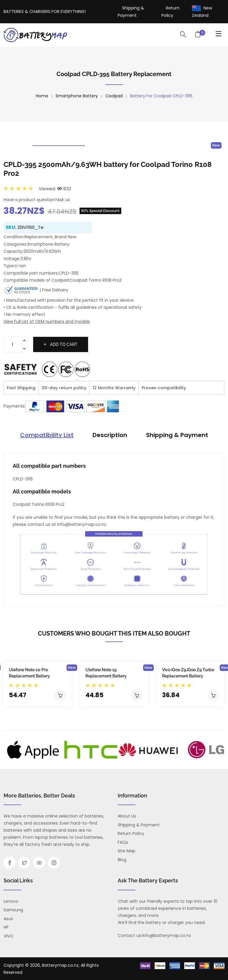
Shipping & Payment (139, 825)
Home (42, 96)
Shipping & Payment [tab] (177, 435)
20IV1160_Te (30, 227)
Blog (122, 860)
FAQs (123, 842)
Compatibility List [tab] (47, 435)
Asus (8, 919)
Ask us (63, 200)
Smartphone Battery (77, 96)
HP (6, 927)
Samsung (13, 910)
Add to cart (61, 344)
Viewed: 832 (55, 189)
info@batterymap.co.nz (166, 935)
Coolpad (114, 96)
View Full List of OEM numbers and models (47, 321)
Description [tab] (110, 435)
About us (127, 816)
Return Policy (131, 833)
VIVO (8, 936)
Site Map (127, 851)
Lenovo (11, 901)
